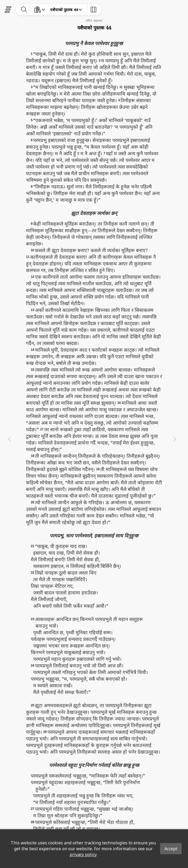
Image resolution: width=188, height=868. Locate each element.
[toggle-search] (24, 10)
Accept (171, 849)
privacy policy (83, 854)
